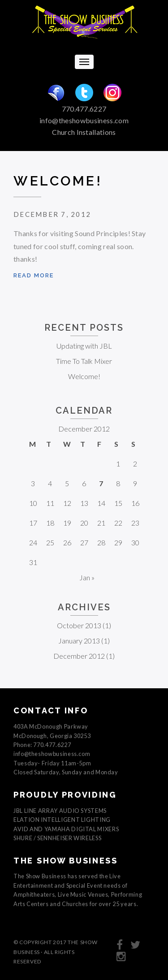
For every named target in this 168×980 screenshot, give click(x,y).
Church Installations (84, 132)
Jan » (87, 577)
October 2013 (79, 625)
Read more (34, 275)
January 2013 (79, 641)
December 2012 (79, 656)
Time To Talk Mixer (84, 361)
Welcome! (58, 181)
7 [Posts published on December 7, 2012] (101, 483)
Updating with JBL (84, 346)
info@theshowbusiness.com (84, 120)
